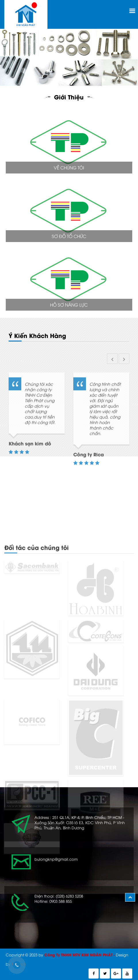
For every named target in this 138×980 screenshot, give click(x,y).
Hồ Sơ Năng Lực (69, 305)
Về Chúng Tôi (69, 167)
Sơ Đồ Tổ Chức (69, 236)
